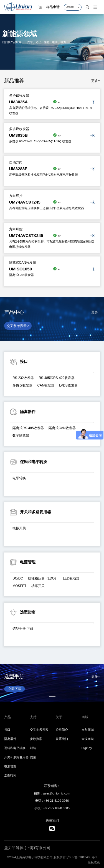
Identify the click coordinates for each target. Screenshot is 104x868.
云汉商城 (88, 739)
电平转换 (19, 478)
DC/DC (18, 578)
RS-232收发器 (23, 378)
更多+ (96, 81)
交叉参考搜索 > (18, 326)
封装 (33, 748)
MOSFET (19, 586)
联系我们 (62, 739)
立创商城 (88, 730)
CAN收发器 (46, 385)
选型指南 (10, 775)
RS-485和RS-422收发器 (56, 378)
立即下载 (15, 689)
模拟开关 (19, 528)
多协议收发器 (22, 385)
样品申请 (53, 7)
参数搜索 (36, 739)
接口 (7, 730)
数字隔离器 (21, 436)
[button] (39, 62)
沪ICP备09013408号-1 (82, 857)
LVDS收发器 (68, 385)
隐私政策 (94, 862)
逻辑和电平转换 (15, 748)
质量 (33, 757)
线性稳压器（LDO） (43, 578)
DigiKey (87, 748)
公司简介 (62, 730)
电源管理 (10, 766)
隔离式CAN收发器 (62, 428)
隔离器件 (10, 739)
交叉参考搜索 (39, 730)
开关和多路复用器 (16, 757)
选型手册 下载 (23, 629)
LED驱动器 (71, 578)
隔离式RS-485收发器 (28, 428)
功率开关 (38, 586)
